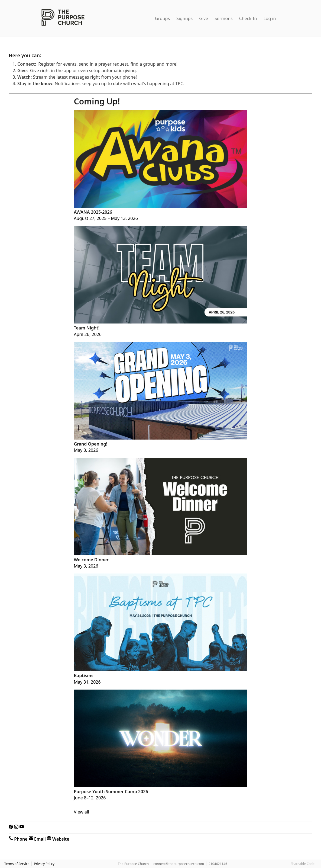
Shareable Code (303, 864)
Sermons (224, 18)
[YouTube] (22, 828)
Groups (162, 18)
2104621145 (218, 864)
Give (204, 18)
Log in (270, 18)
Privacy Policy (44, 864)
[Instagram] (17, 828)
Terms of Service (17, 864)
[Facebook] (11, 828)
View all (82, 812)
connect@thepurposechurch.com (179, 864)
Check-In (248, 18)
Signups (184, 18)
